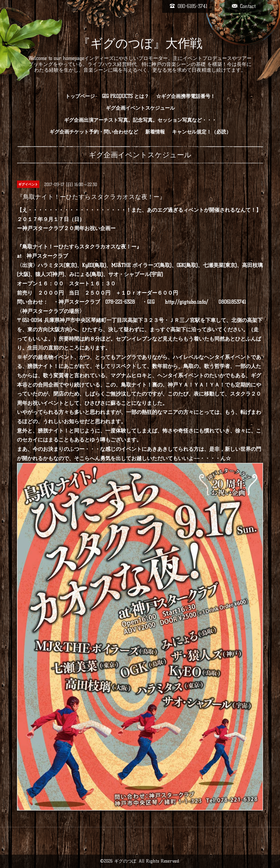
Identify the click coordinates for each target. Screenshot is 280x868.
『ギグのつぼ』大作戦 (140, 43)
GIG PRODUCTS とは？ (126, 96)
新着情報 (155, 132)
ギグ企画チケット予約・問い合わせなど (94, 132)
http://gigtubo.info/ (186, 302)
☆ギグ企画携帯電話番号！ (186, 96)
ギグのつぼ (125, 861)
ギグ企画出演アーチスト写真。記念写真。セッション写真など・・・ (140, 120)
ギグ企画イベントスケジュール (140, 108)
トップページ (80, 96)
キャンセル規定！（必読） (202, 132)
